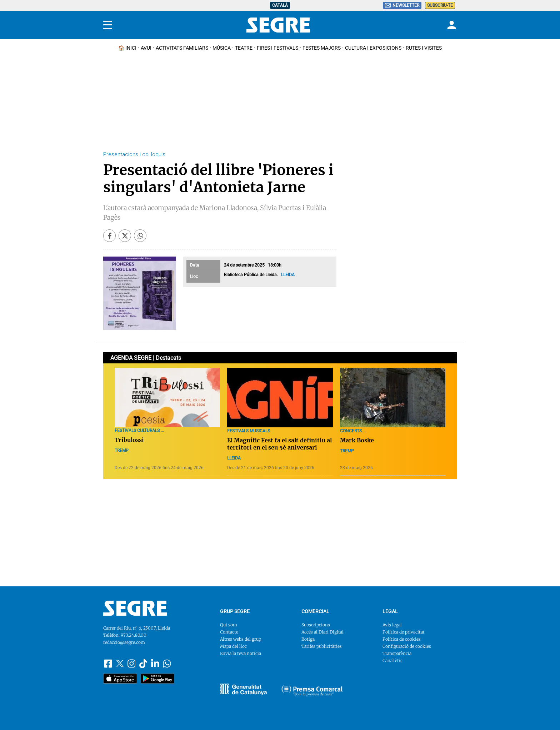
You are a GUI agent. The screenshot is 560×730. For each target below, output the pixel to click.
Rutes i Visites (424, 48)
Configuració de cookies (407, 646)
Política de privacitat (404, 632)
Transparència (397, 653)
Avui (146, 48)
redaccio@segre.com (124, 642)
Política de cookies (402, 639)
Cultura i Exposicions (373, 48)
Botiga (308, 639)
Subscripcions (316, 625)
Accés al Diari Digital (322, 632)
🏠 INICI (127, 48)
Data (195, 265)
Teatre (244, 48)
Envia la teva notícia (241, 653)
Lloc (194, 277)
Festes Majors (322, 48)
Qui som (229, 625)
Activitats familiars (182, 48)
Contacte (229, 632)
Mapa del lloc (233, 646)
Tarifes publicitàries (322, 646)
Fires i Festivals (277, 48)
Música (222, 48)
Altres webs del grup (241, 639)
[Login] (451, 25)
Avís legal (392, 625)
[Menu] (107, 25)
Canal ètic (392, 661)
